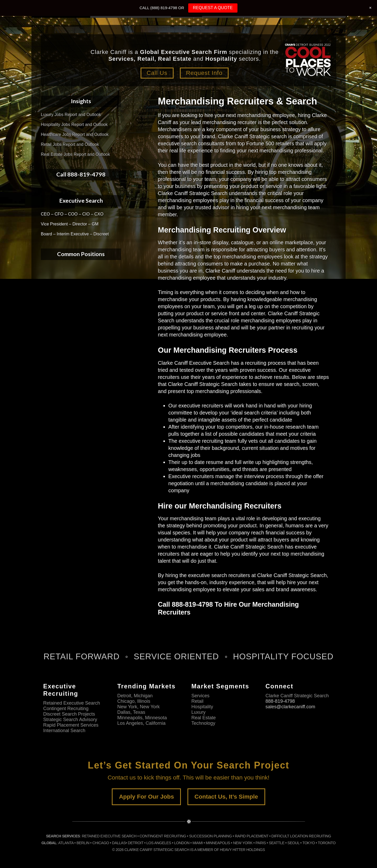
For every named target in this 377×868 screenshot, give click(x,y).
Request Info (204, 73)
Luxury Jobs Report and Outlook (71, 115)
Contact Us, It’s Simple (226, 797)
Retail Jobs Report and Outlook (70, 144)
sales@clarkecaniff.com (290, 707)
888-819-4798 (280, 701)
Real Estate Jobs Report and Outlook (75, 154)
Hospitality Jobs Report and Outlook (74, 125)
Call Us (157, 73)
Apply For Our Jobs (146, 797)
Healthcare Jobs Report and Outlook (75, 134)
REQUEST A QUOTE (213, 8)
